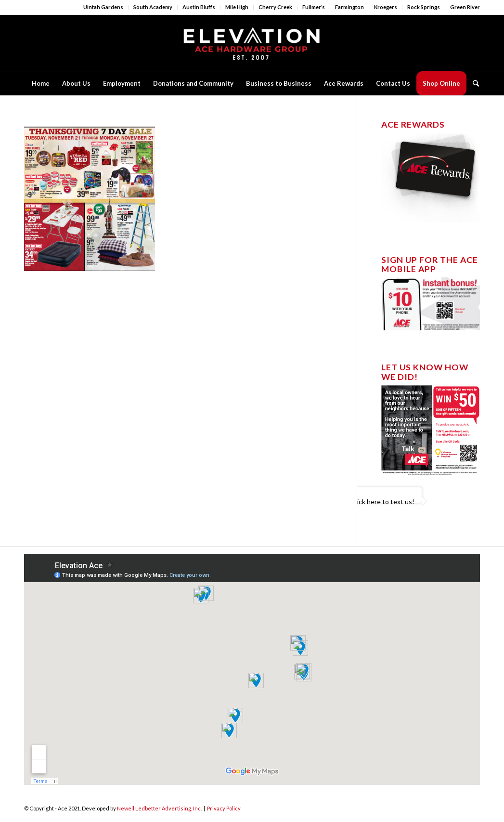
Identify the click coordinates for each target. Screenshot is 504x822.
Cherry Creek (275, 7)
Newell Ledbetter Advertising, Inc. (159, 808)
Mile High (237, 7)
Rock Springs (424, 7)
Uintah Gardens (103, 7)
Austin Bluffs (199, 7)
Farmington (349, 7)
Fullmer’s (314, 7)
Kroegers (386, 7)
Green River (465, 7)
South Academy (153, 7)
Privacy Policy (224, 808)
